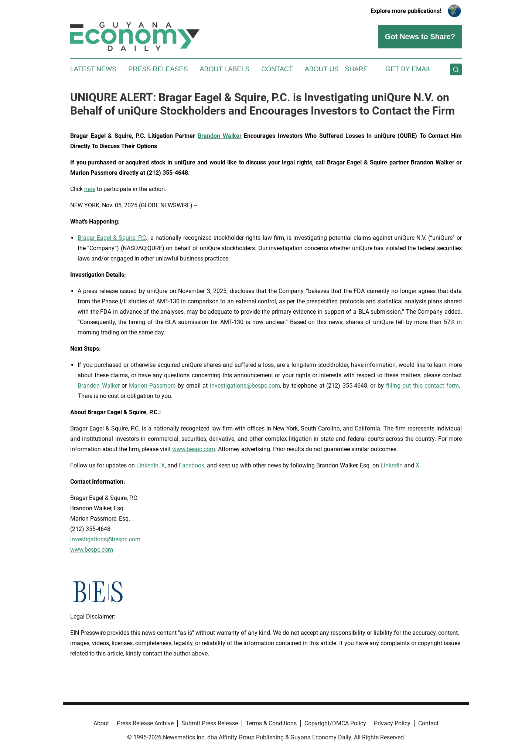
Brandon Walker (99, 386)
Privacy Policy (392, 723)
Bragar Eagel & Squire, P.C (112, 238)
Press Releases (158, 69)
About (101, 723)
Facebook (192, 465)
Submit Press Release (210, 723)
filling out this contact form (422, 386)
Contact (277, 69)
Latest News (93, 69)
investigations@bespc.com (245, 386)
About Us (322, 69)
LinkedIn (147, 465)
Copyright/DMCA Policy (335, 723)
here (90, 189)
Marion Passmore (152, 386)
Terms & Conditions (271, 723)
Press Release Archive (145, 723)
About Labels (224, 69)
